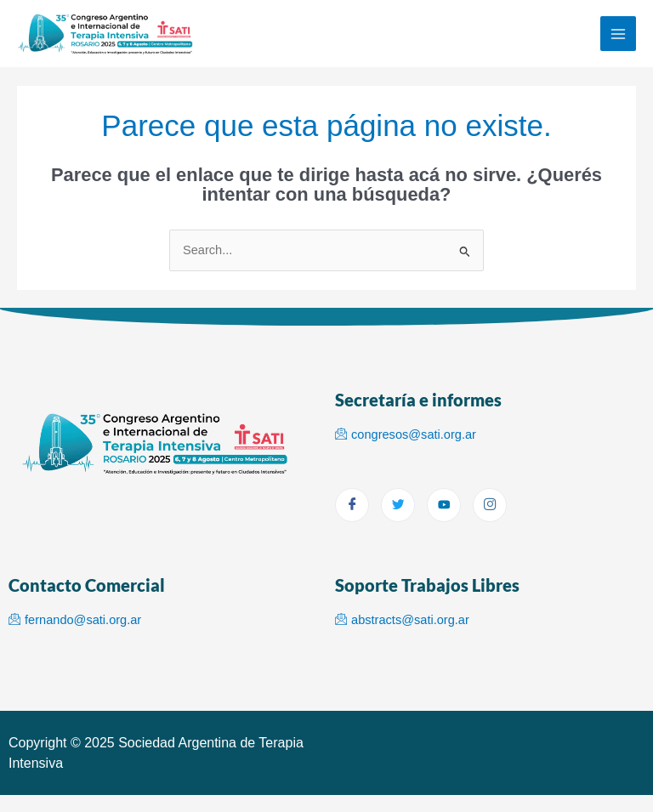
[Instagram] (490, 505)
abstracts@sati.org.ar (402, 620)
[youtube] (444, 505)
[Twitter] (398, 505)
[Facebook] (352, 505)
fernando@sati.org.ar (75, 620)
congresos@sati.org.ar (406, 434)
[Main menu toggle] (618, 34)
